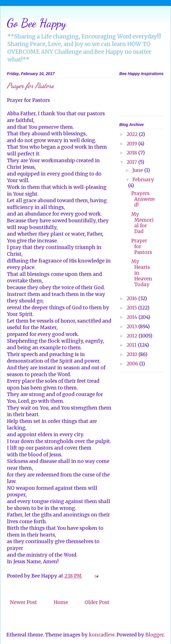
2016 (132, 298)
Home (61, 602)
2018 (132, 153)
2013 (132, 326)
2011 (132, 345)
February (143, 180)
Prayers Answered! (143, 199)
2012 (133, 336)
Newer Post (23, 602)
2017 (132, 162)
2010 (133, 354)
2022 (133, 134)
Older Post (97, 602)
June (138, 170)
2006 (133, 364)
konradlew (102, 635)
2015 (132, 308)
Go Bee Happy (37, 23)
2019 (132, 144)
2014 (133, 317)
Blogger (155, 635)
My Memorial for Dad (142, 223)
